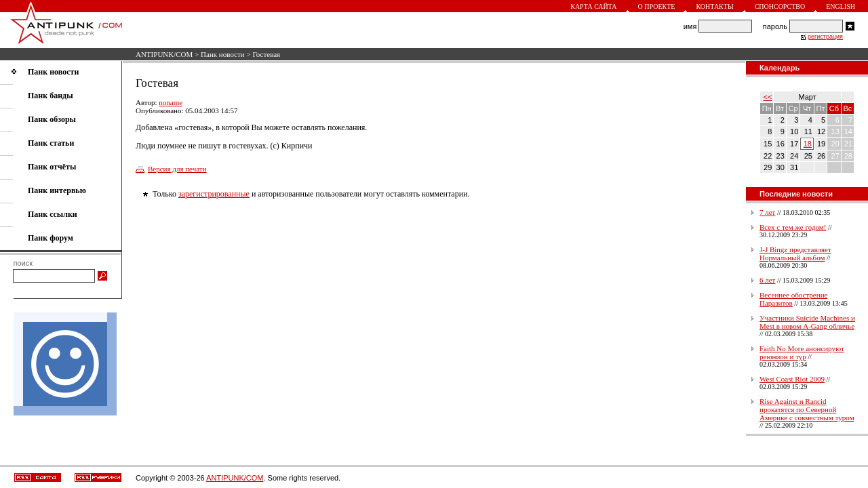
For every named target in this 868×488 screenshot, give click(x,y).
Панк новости (223, 54)
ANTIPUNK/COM (164, 54)
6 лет (767, 280)
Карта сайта (593, 6)
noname (171, 102)
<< (768, 97)
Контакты (714, 6)
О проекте (657, 6)
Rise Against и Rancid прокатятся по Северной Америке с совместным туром (807, 409)
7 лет (767, 212)
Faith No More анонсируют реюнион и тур (802, 352)
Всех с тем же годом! (793, 227)
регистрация (825, 37)
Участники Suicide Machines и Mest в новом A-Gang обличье (807, 322)
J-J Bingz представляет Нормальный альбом (795, 253)
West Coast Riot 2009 (792, 379)
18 (808, 144)
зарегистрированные (214, 194)
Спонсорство (780, 6)
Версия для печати (177, 169)
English (841, 6)
